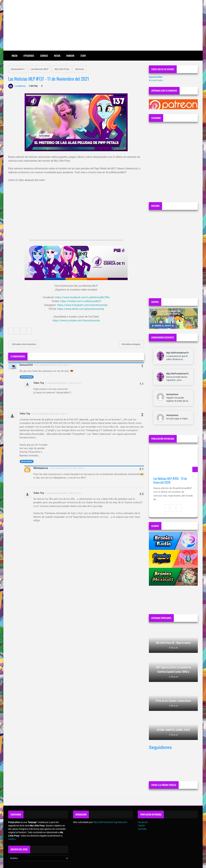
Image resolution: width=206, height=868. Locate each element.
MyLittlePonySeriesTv (178, 353)
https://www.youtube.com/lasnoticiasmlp (76, 320)
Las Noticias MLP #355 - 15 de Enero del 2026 (170, 480)
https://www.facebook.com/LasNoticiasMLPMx (82, 297)
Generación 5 (18, 69)
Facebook (143, 822)
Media (57, 56)
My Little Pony (62, 69)
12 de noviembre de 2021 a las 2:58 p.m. (49, 414)
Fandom (70, 56)
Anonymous (172, 394)
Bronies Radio (156, 80)
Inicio (15, 56)
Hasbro (12, 839)
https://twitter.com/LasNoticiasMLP (81, 301)
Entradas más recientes (24, 344)
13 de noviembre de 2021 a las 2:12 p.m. (63, 493)
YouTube (142, 829)
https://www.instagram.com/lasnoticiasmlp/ (83, 305)
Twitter (141, 826)
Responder (27, 377)
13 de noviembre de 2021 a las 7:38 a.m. (67, 468)
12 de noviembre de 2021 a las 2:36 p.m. (52, 365)
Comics (44, 56)
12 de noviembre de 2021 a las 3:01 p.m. (63, 383)
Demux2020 (26, 365)
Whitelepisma (41, 468)
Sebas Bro (122, 822)
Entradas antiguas (131, 344)
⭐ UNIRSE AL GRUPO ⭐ (163, 326)
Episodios (29, 56)
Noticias (80, 69)
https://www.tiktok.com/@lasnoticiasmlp (81, 309)
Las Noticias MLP (40, 69)
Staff (83, 56)
